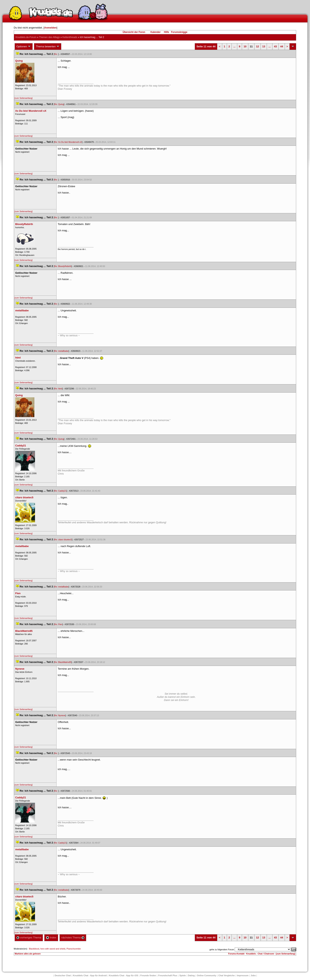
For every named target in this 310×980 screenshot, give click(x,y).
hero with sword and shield (53, 949)
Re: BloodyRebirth (63, 266)
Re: (56, 54)
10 (245, 46)
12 (257, 46)
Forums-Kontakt (236, 954)
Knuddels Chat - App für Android (90, 975)
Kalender (155, 32)
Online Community (207, 975)
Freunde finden (148, 975)
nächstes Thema (73, 938)
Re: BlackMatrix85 (63, 662)
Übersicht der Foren (134, 32)
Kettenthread (70, 37)
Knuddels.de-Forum (26, 37)
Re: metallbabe (61, 351)
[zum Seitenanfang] (24, 98)
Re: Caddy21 (60, 491)
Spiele (182, 975)
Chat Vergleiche (227, 975)
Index (51, 938)
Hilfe (166, 32)
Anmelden (51, 28)
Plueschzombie (74, 949)
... (234, 46)
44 (282, 46)
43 (275, 46)
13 (264, 46)
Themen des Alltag (49, 37)
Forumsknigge (179, 32)
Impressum (243, 975)
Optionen (24, 47)
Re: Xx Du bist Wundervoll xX (68, 142)
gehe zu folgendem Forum (222, 949)
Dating (191, 975)
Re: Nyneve (60, 715)
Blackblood (34, 949)
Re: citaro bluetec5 (63, 540)
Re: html (58, 389)
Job (253, 975)
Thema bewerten (48, 47)
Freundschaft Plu (168, 975)
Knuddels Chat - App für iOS (124, 975)
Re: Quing (59, 104)
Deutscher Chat (63, 975)
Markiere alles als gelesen (28, 954)
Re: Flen (58, 624)
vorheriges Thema (29, 938)
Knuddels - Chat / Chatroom (260, 954)
